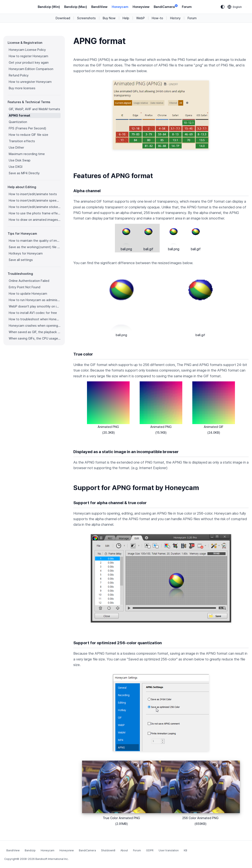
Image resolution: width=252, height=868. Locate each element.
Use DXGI (16, 167)
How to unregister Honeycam (30, 82)
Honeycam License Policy (27, 50)
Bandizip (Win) (49, 7)
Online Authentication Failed (29, 281)
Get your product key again (29, 63)
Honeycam (120, 7)
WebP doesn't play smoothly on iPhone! (35, 306)
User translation (169, 850)
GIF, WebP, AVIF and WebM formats (34, 109)
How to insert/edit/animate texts (33, 194)
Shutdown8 (108, 850)
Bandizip (30, 850)
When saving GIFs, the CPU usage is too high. (35, 338)
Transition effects (22, 141)
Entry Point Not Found (25, 287)
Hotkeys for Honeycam (26, 253)
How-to (157, 18)
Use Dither (16, 148)
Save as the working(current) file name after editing (35, 247)
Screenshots (86, 18)
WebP (140, 18)
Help (126, 18)
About (124, 850)
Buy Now (109, 18)
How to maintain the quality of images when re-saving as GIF (35, 241)
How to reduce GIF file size (28, 135)
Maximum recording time (27, 154)
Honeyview (141, 7)
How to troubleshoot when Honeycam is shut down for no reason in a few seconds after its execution (35, 319)
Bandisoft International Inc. (52, 859)
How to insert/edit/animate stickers (35, 207)
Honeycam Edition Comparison (31, 69)
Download (63, 18)
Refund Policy (19, 75)
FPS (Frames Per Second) (27, 128)
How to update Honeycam (28, 294)
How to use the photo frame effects (35, 213)
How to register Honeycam (28, 56)
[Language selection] (235, 7)
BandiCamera (166, 7)
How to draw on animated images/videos (35, 220)
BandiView (99, 7)
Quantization (18, 122)
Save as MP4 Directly (24, 173)
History (175, 18)
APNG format (20, 116)
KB (185, 850)
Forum (187, 7)
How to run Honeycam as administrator (35, 300)
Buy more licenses (22, 88)
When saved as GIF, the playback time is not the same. (35, 332)
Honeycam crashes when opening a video (35, 326)
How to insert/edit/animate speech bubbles (35, 201)
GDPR (150, 850)
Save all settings (21, 260)
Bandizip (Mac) (76, 7)
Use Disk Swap (20, 160)
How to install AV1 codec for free (33, 313)
